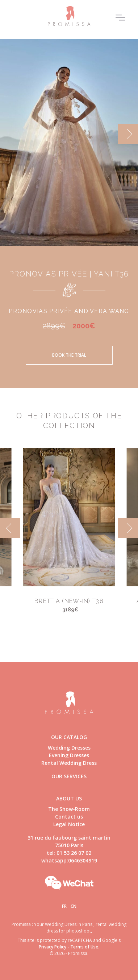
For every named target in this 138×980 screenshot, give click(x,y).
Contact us (69, 817)
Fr (64, 906)
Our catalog (69, 737)
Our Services (69, 776)
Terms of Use (84, 947)
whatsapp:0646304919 (69, 860)
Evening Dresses (69, 755)
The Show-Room (69, 809)
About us (69, 798)
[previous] (10, 528)
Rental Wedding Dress (69, 763)
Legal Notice (69, 824)
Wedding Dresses (69, 748)
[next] (128, 134)
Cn (74, 906)
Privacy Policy (53, 947)
